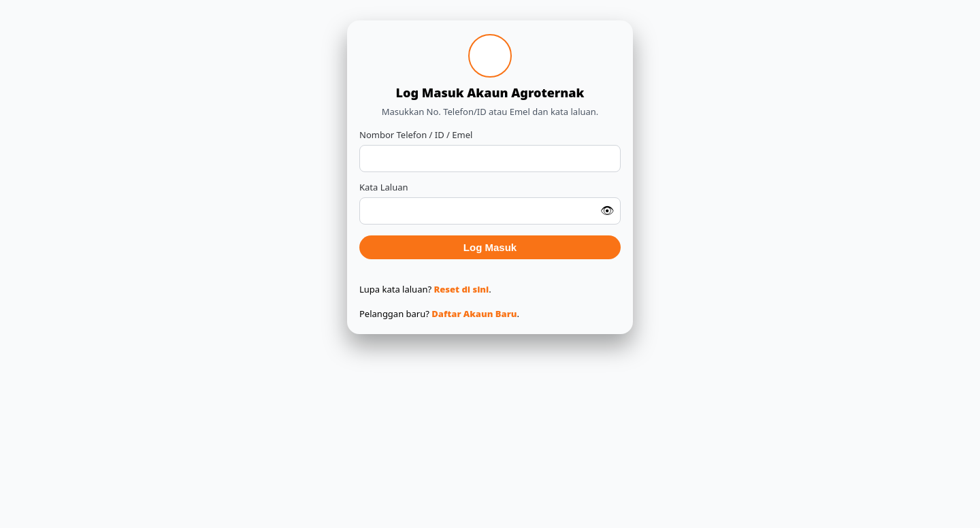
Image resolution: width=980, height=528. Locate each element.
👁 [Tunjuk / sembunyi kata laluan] (607, 211)
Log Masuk (490, 247)
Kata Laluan (384, 187)
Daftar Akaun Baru (474, 314)
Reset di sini (462, 289)
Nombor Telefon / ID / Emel (416, 135)
